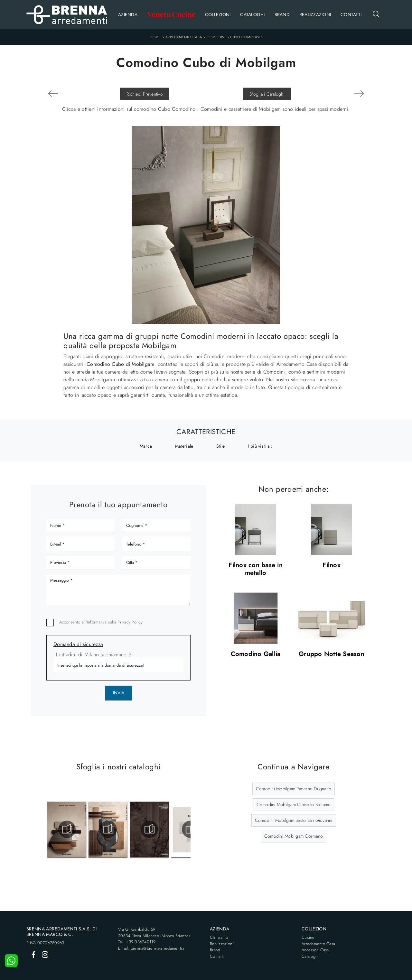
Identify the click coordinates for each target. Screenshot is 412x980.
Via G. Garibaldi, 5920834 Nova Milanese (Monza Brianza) (154, 932)
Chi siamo (219, 937)
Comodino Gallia (256, 654)
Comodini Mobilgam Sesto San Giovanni (294, 820)
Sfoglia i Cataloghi (267, 94)
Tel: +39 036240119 (137, 942)
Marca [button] (146, 446)
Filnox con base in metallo (256, 569)
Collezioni (218, 14)
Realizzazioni (315, 14)
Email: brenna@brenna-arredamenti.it (152, 948)
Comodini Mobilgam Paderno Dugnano (294, 789)
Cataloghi (252, 14)
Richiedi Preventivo (145, 94)
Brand (282, 14)
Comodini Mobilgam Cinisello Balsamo (294, 804)
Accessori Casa (315, 950)
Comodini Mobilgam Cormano (294, 836)
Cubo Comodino (246, 37)
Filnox (332, 565)
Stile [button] (220, 446)
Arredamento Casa (184, 37)
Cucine (308, 937)
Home (155, 37)
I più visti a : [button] (260, 446)
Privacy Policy (130, 622)
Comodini (216, 37)
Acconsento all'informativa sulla (101, 622)
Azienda (128, 14)
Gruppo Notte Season (332, 654)
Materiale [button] (184, 446)
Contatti (351, 14)
